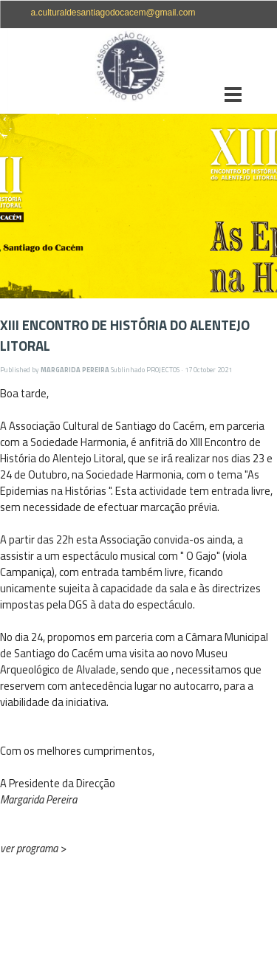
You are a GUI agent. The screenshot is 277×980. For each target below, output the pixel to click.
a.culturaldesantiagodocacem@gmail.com (113, 13)
